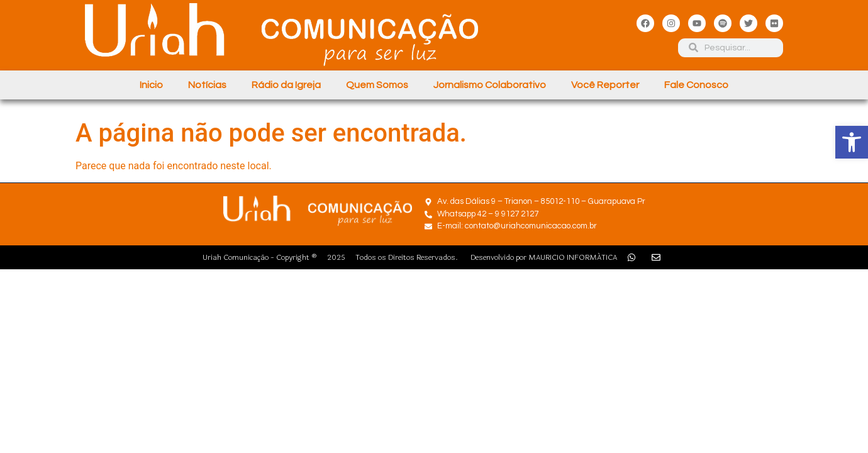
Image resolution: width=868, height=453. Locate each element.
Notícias (207, 85)
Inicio (151, 85)
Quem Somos (377, 85)
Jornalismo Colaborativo (490, 85)
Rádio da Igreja (286, 85)
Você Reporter (605, 85)
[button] (852, 142)
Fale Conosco (696, 85)
